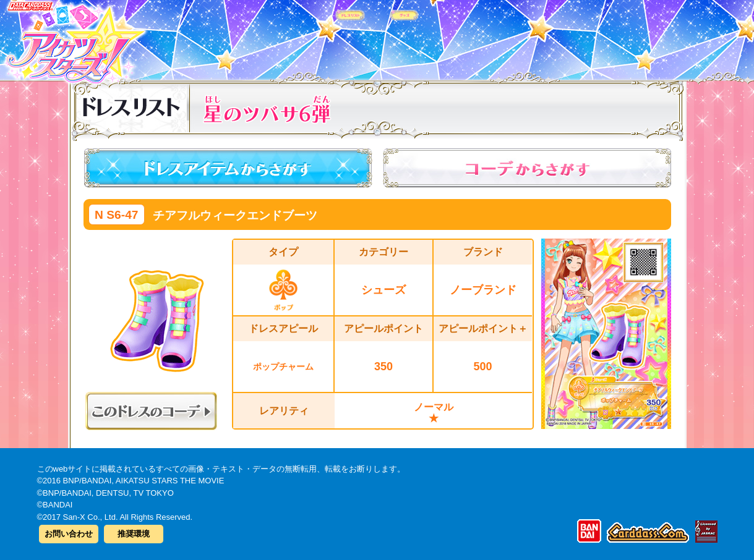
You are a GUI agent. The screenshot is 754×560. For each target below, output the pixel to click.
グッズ (456, 36)
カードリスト (298, 36)
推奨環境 (134, 534)
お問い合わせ (69, 534)
